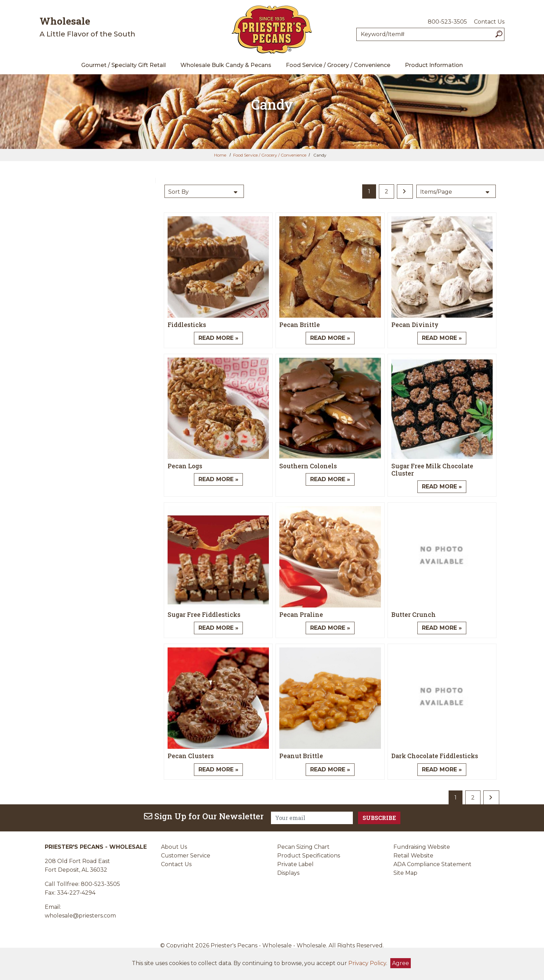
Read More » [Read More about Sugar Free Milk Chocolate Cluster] (442, 487)
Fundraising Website (422, 847)
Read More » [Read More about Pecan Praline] (330, 628)
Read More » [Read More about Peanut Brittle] (330, 769)
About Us (174, 847)
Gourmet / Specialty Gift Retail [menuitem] (124, 65)
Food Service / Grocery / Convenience (270, 155)
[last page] (405, 191)
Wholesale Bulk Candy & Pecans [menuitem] (226, 65)
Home (220, 155)
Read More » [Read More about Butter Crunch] (442, 628)
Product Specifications (309, 856)
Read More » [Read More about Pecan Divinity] (442, 338)
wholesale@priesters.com (80, 916)
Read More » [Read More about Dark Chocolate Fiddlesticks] (442, 769)
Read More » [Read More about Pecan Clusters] (218, 769)
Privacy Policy (367, 963)
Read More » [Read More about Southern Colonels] (330, 479)
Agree (401, 963)
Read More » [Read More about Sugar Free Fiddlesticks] (218, 628)
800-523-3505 (447, 22)
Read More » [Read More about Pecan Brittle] (330, 338)
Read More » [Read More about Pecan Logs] (218, 479)
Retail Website (413, 856)
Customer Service (186, 856)
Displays (288, 873)
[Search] (499, 34)
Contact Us (489, 22)
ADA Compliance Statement (432, 864)
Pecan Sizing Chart (303, 847)
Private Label (295, 864)
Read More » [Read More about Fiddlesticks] (218, 338)
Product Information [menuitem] (434, 65)
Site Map (405, 873)
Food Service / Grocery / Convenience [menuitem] (338, 65)
